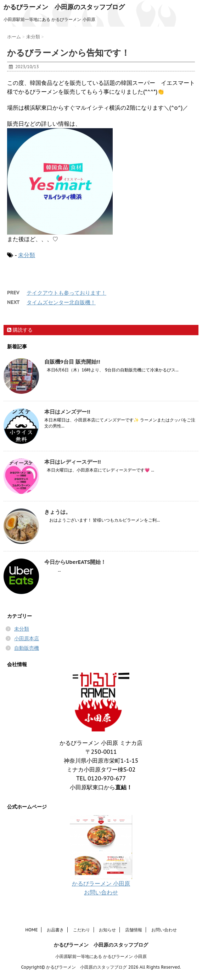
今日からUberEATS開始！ (75, 562)
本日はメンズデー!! (67, 412)
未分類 (27, 255)
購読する (20, 330)
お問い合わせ (101, 892)
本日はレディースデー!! (72, 462)
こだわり (82, 929)
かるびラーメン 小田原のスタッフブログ (64, 7)
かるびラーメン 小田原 (101, 883)
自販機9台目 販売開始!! (72, 362)
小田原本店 (27, 638)
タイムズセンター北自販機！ (61, 302)
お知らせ (107, 929)
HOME (31, 929)
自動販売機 (27, 648)
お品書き (55, 929)
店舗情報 (134, 929)
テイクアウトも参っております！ (66, 293)
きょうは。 (58, 512)
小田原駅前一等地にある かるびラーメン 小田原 (101, 956)
